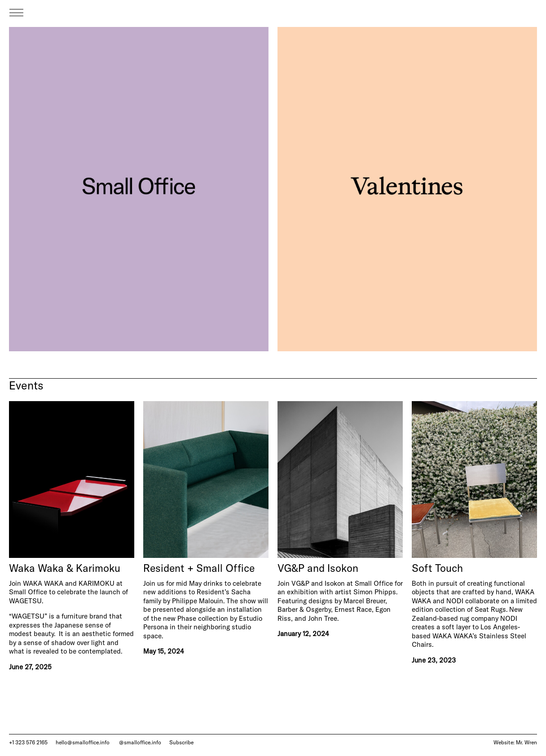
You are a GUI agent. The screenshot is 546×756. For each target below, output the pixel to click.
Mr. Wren (526, 742)
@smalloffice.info (140, 742)
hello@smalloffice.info (83, 742)
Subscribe (181, 742)
